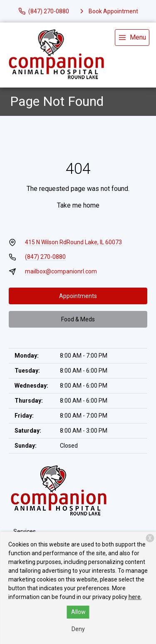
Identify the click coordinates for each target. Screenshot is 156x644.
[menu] (132, 38)
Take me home (78, 205)
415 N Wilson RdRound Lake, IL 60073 (73, 242)
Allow (78, 612)
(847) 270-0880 (45, 257)
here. (135, 597)
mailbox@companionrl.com (61, 271)
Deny (78, 629)
